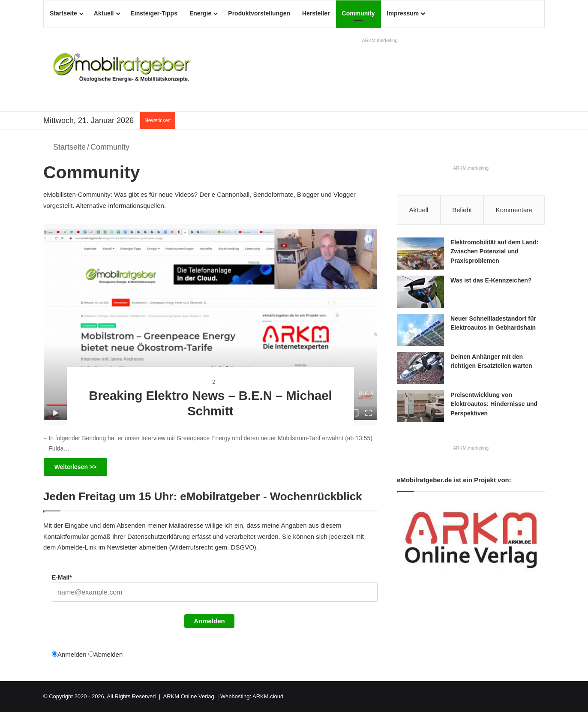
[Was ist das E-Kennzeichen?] (420, 292)
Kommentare (514, 210)
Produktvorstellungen (259, 13)
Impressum (403, 13)
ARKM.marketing (379, 40)
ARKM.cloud (268, 696)
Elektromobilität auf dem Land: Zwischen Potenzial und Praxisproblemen (494, 251)
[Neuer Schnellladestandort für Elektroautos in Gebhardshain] (420, 330)
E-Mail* (62, 577)
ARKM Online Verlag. (190, 696)
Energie (200, 13)
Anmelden (209, 621)
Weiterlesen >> (76, 467)
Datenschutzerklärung (159, 536)
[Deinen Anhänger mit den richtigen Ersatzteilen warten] (420, 368)
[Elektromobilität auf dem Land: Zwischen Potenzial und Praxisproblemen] (420, 254)
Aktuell (104, 13)
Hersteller (316, 13)
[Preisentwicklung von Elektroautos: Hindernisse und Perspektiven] (420, 406)
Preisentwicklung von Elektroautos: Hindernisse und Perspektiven (494, 404)
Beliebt (462, 210)
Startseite (63, 13)
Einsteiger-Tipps (154, 13)
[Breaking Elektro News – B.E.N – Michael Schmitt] (211, 324)
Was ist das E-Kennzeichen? (491, 280)
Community (358, 13)
